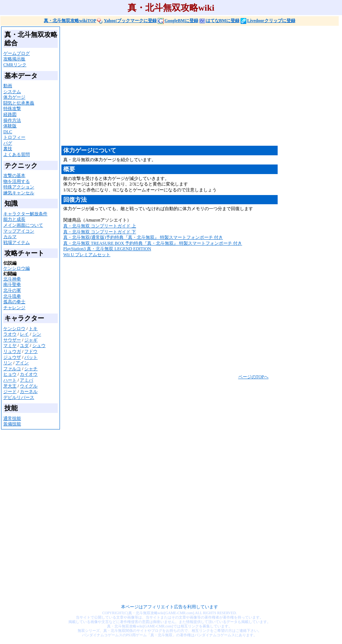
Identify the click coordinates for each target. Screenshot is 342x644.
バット (31, 357)
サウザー (12, 340)
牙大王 (10, 386)
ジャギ (31, 340)
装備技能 (12, 424)
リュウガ (12, 351)
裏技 (8, 149)
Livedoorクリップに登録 (268, 21)
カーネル (29, 392)
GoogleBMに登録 (178, 21)
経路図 (10, 114)
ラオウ (10, 334)
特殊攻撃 (12, 109)
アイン (22, 363)
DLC (8, 132)
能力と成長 (14, 219)
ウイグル (29, 386)
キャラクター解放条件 (25, 214)
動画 (8, 86)
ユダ (24, 346)
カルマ (10, 237)
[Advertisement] (172, 85)
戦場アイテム (17, 243)
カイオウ (29, 374)
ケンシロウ (14, 329)
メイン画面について (23, 225)
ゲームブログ (17, 53)
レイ (24, 334)
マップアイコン (19, 231)
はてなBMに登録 (219, 21)
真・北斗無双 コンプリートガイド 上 (100, 226)
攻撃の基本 (14, 176)
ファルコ (12, 369)
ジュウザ (12, 357)
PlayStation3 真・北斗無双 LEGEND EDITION (107, 249)
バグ (8, 143)
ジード (10, 392)
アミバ (26, 380)
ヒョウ (10, 374)
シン (37, 334)
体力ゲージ (14, 97)
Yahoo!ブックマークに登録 (127, 21)
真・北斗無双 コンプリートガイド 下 (100, 232)
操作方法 (12, 120)
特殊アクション (19, 187)
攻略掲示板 (14, 59)
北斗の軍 (12, 290)
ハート (10, 380)
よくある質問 (17, 155)
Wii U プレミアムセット (87, 255)
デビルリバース (19, 397)
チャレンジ (14, 308)
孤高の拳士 (14, 302)
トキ (33, 329)
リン (8, 363)
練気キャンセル (19, 193)
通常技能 (12, 418)
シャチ (31, 369)
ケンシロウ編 (17, 268)
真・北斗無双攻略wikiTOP (70, 21)
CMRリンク (15, 65)
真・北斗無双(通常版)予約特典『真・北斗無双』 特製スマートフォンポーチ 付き (143, 237)
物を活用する (17, 181)
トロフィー (14, 137)
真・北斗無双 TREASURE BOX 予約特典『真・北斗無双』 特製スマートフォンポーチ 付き (153, 243)
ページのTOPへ (253, 377)
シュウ (39, 346)
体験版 (10, 126)
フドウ (31, 351)
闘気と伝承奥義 (19, 103)
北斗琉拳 (12, 296)
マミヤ (10, 346)
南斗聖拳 (12, 284)
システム (12, 92)
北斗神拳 (12, 279)
